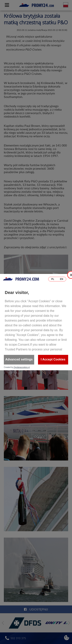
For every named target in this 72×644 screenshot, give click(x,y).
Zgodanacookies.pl (22, 367)
